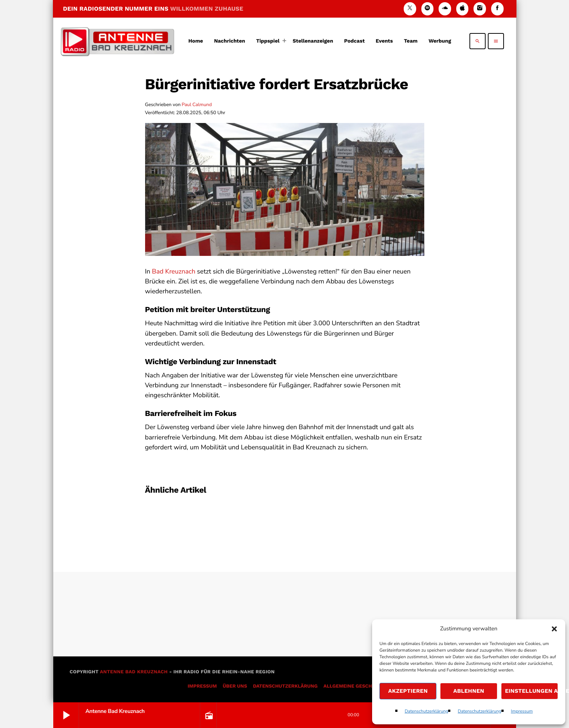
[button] (554, 629)
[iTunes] (462, 9)
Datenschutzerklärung (427, 711)
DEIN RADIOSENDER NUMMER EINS (153, 9)
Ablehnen (469, 691)
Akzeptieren (408, 691)
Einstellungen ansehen (532, 691)
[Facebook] (497, 9)
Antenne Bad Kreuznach (134, 672)
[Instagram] (480, 9)
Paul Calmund (197, 105)
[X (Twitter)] (410, 9)
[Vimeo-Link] (118, 41)
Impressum (522, 711)
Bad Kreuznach (174, 272)
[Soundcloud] (445, 9)
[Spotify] (428, 9)
